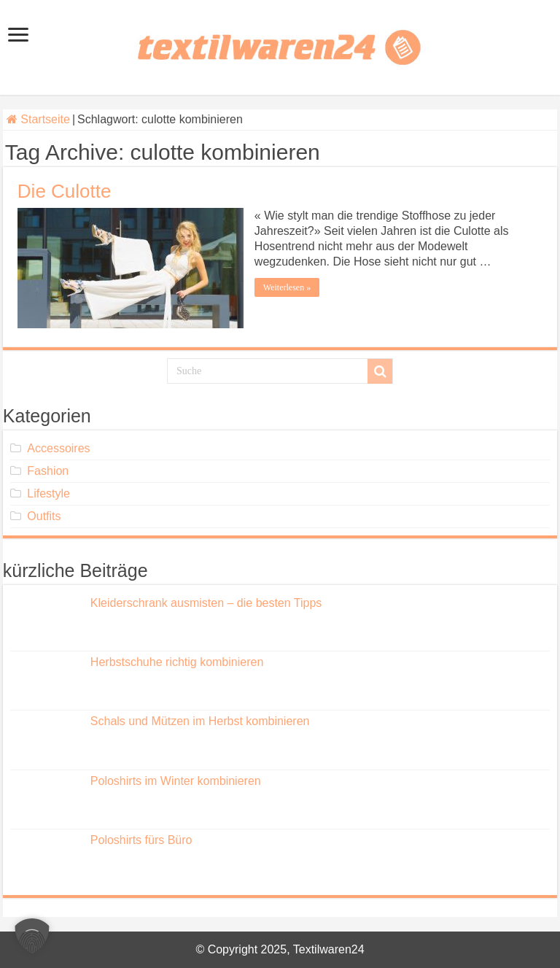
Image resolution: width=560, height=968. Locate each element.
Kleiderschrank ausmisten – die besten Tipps (206, 603)
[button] (32, 936)
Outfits (44, 516)
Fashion (48, 471)
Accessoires (58, 448)
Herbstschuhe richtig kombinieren (177, 662)
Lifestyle (48, 493)
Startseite (38, 119)
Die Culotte (65, 191)
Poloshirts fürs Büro (141, 840)
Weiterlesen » (287, 287)
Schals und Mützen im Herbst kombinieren (200, 721)
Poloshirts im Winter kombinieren (176, 781)
